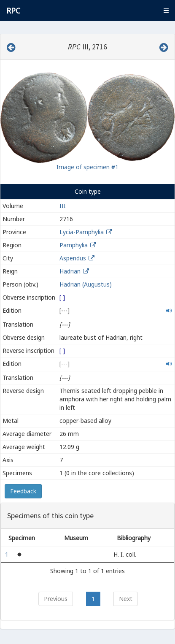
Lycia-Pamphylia (82, 232)
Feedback (23, 491)
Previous (56, 599)
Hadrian (70, 271)
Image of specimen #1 (87, 167)
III (63, 206)
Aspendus (73, 258)
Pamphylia (74, 245)
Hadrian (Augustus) (86, 284)
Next (126, 599)
